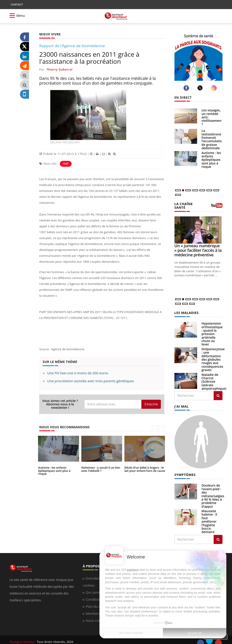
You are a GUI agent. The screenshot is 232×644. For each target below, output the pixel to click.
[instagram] (214, 88)
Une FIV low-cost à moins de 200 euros (78, 373)
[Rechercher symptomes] (218, 535)
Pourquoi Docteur (22, 638)
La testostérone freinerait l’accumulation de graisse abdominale (213, 139)
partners (133, 570)
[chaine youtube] (217, 205)
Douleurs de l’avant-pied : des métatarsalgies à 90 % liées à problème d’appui (213, 492)
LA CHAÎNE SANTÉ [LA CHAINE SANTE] (189, 204)
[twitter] (201, 88)
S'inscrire (151, 404)
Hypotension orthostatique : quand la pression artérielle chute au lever (212, 330)
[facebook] (187, 88)
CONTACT (17, 4)
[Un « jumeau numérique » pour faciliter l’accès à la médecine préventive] (199, 226)
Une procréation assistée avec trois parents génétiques (91, 381)
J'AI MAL (181, 403)
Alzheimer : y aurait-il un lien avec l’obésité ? (100, 469)
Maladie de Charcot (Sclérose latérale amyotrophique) (214, 378)
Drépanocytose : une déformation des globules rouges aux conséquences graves (213, 356)
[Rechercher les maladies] (218, 392)
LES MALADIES (186, 309)
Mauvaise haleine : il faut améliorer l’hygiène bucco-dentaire (209, 517)
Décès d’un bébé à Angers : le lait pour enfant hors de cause (144, 469)
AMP (66, 164)
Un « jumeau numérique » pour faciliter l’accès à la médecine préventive (198, 247)
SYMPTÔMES (185, 471)
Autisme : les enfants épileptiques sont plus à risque (58, 469)
